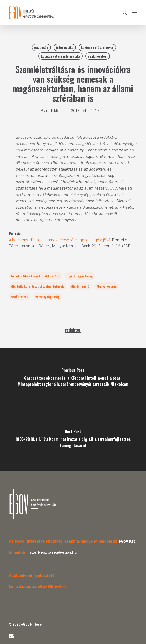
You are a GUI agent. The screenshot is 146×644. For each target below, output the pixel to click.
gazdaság (41, 47)
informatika (65, 47)
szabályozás (20, 296)
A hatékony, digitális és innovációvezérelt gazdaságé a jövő (60, 240)
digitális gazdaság (80, 276)
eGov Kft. (127, 541)
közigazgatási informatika (61, 56)
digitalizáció (80, 286)
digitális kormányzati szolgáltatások (38, 286)
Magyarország (107, 286)
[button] (135, 13)
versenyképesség (48, 296)
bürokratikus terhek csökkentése (35, 276)
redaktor (54, 111)
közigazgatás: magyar (97, 47)
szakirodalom (98, 56)
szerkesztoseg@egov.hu (53, 552)
